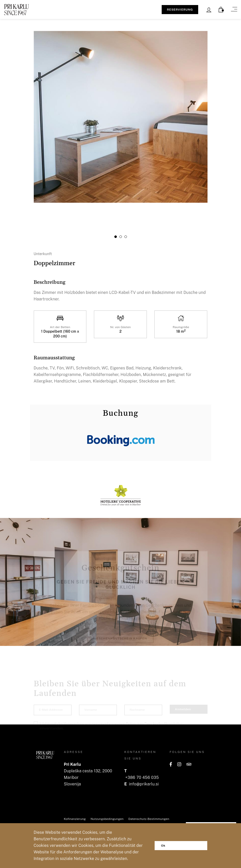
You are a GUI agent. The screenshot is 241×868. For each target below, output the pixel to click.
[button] (116, 237)
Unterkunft (43, 254)
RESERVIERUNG (180, 10)
